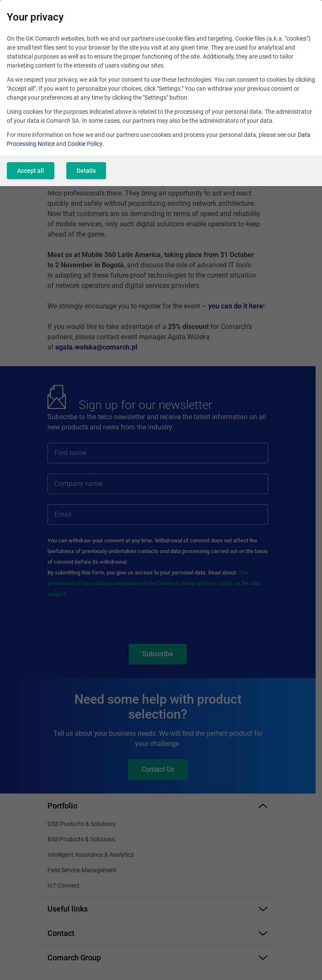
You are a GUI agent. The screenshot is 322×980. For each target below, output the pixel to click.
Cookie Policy (85, 144)
